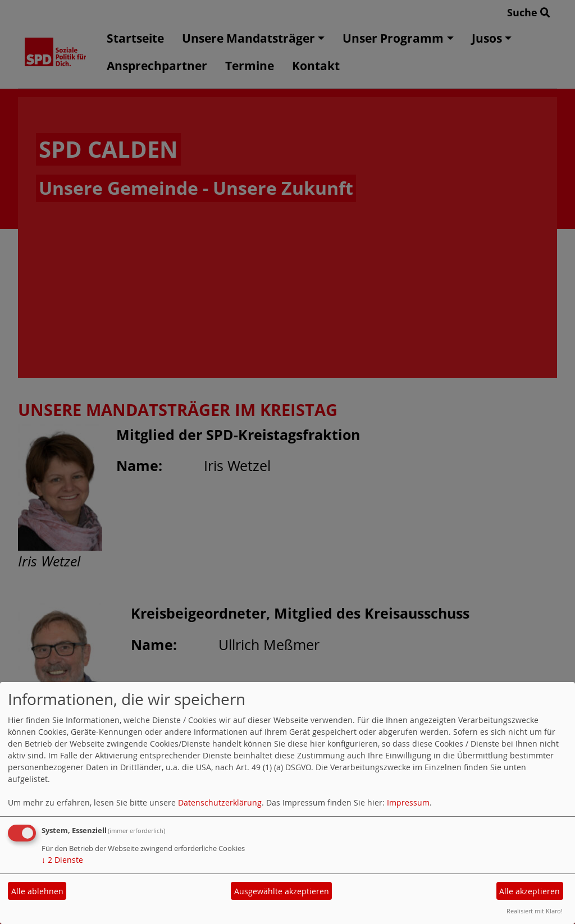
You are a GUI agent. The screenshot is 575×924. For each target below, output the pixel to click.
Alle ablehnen (37, 891)
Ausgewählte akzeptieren (282, 891)
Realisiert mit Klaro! (535, 911)
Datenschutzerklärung (220, 802)
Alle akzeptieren (530, 891)
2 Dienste (62, 860)
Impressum (408, 802)
